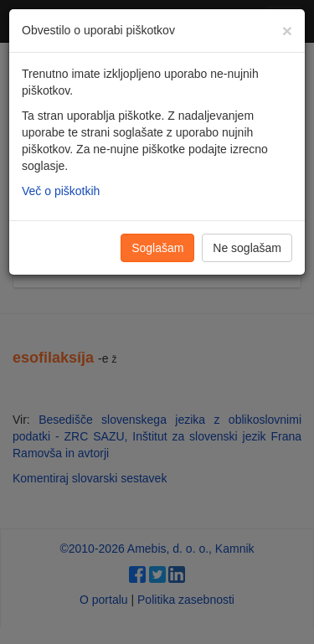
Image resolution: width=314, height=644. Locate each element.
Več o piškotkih (61, 191)
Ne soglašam (247, 248)
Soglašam (157, 248)
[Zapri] (287, 31)
